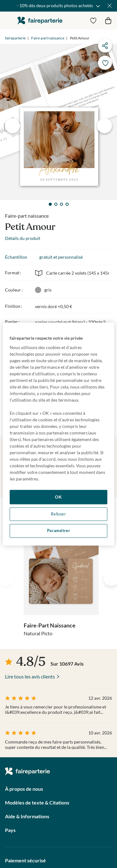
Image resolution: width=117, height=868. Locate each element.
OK (58, 497)
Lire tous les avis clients (30, 676)
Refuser (58, 514)
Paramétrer (58, 531)
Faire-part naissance (48, 38)
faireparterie (40, 20)
